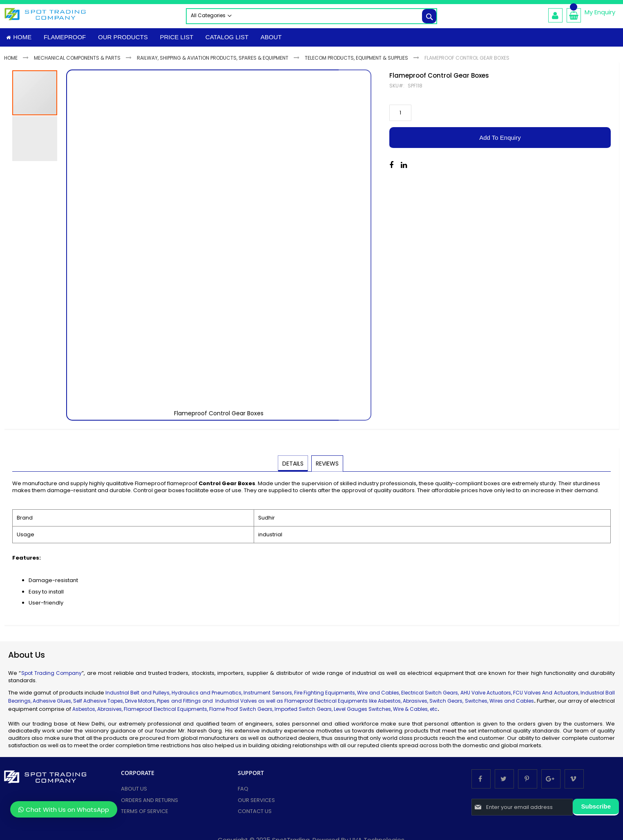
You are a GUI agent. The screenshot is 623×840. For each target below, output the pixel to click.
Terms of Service (145, 813)
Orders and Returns (150, 802)
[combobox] (311, 16)
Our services (256, 802)
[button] (355, 247)
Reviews (327, 465)
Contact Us (255, 813)
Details (293, 465)
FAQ (243, 791)
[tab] (293, 466)
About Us (134, 791)
